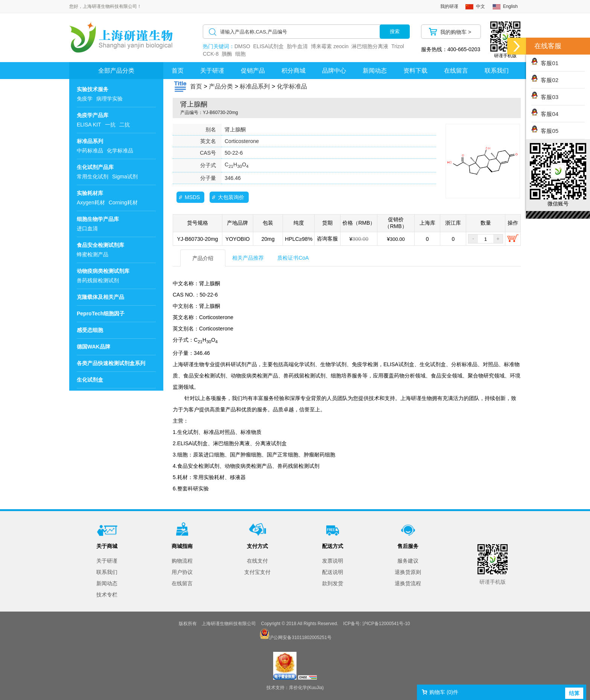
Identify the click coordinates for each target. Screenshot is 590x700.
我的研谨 (449, 6)
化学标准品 (120, 151)
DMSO (242, 46)
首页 (178, 71)
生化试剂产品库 (95, 167)
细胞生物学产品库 (98, 219)
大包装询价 (231, 197)
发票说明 (333, 561)
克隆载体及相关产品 (100, 297)
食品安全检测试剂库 (100, 245)
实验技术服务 (93, 89)
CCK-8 (211, 54)
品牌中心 (334, 71)
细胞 (240, 54)
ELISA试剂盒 (269, 46)
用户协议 (182, 572)
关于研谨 (212, 71)
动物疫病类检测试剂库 (103, 271)
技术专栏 (107, 595)
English (510, 6)
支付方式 (257, 546)
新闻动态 (375, 71)
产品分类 (221, 86)
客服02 (545, 80)
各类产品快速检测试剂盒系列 (111, 363)
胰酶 (227, 54)
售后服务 (408, 546)
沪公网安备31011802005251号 (300, 638)
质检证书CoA (293, 258)
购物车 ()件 (444, 692)
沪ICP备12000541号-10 (386, 624)
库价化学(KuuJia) (306, 688)
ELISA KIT (89, 125)
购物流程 (182, 561)
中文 (481, 6)
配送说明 (333, 572)
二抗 (125, 125)
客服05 (545, 131)
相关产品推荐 (248, 258)
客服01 (545, 63)
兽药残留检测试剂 (98, 280)
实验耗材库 (90, 193)
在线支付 (257, 561)
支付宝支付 (257, 572)
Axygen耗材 (91, 202)
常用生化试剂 (93, 177)
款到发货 (333, 583)
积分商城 (293, 71)
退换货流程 (408, 583)
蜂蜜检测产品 (93, 254)
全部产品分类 (116, 71)
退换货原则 (408, 572)
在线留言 (456, 71)
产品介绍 (203, 258)
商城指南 (182, 546)
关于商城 (107, 546)
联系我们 (497, 71)
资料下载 (415, 71)
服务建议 (408, 561)
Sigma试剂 (125, 177)
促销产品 (253, 71)
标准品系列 (90, 141)
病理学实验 (109, 99)
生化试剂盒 (90, 380)
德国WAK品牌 (94, 347)
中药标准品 (90, 151)
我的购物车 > (456, 32)
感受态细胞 (90, 330)
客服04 (545, 114)
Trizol (398, 46)
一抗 (110, 125)
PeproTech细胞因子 (101, 313)
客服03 (545, 97)
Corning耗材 (123, 202)
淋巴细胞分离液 (370, 46)
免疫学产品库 (93, 115)
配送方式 (333, 546)
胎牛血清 (297, 46)
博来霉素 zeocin (330, 46)
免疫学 (85, 99)
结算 (574, 693)
